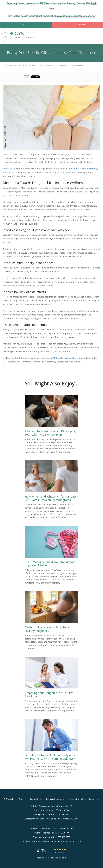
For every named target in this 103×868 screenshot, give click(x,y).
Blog (33, 66)
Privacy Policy (36, 799)
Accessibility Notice (77, 799)
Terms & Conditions (55, 799)
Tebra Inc (23, 799)
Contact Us (94, 799)
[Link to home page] (23, 36)
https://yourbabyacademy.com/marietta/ (74, 16)
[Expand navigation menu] (99, 36)
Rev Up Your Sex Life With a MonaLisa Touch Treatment (61, 66)
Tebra (64, 858)
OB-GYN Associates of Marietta (15, 66)
